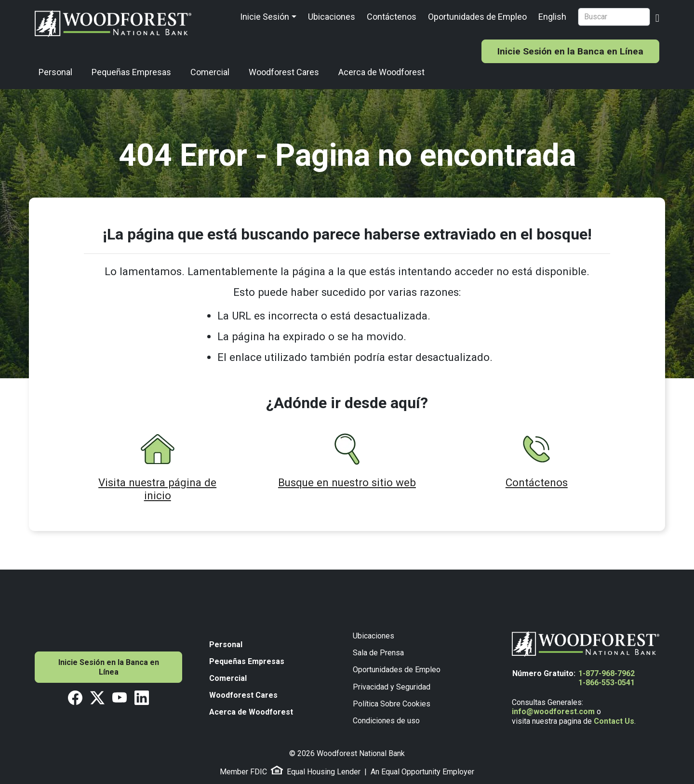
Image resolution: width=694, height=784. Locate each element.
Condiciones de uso (386, 721)
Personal (55, 72)
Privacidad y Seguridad (392, 687)
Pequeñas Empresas (131, 72)
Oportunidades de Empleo (477, 17)
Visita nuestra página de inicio (157, 489)
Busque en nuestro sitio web (347, 482)
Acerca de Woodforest (381, 72)
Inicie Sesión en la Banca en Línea (570, 51)
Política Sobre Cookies (392, 704)
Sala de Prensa (378, 653)
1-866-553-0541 (607, 683)
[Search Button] (657, 17)
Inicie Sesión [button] (265, 17)
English (552, 17)
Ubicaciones (332, 17)
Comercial (210, 72)
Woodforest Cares (284, 72)
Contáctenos (392, 17)
